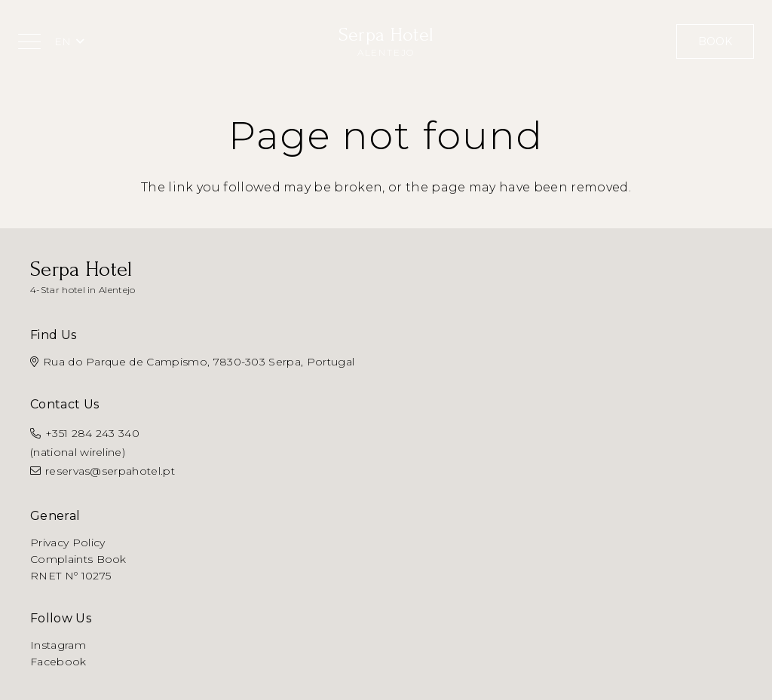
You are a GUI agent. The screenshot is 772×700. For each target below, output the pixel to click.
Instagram (58, 645)
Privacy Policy (67, 543)
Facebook (58, 662)
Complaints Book (78, 559)
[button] (29, 41)
